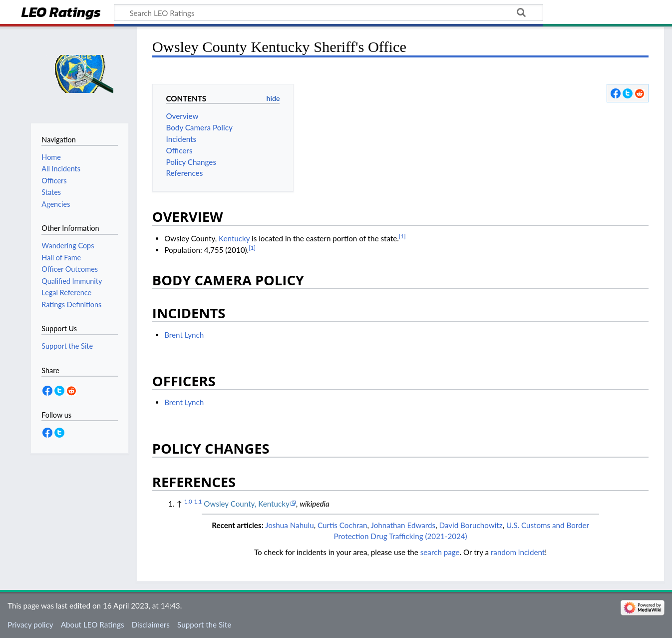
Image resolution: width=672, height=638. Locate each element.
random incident (518, 552)
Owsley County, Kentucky (246, 504)
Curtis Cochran (342, 525)
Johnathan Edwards (403, 525)
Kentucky (234, 238)
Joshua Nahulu (290, 525)
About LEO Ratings (93, 625)
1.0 (188, 501)
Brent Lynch (184, 335)
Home (51, 157)
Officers (54, 181)
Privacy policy (30, 625)
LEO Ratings (61, 13)
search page (440, 552)
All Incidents (61, 169)
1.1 (198, 501)
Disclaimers (151, 625)
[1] (402, 236)
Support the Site (204, 625)
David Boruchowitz (471, 525)
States (51, 192)
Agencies (56, 204)
